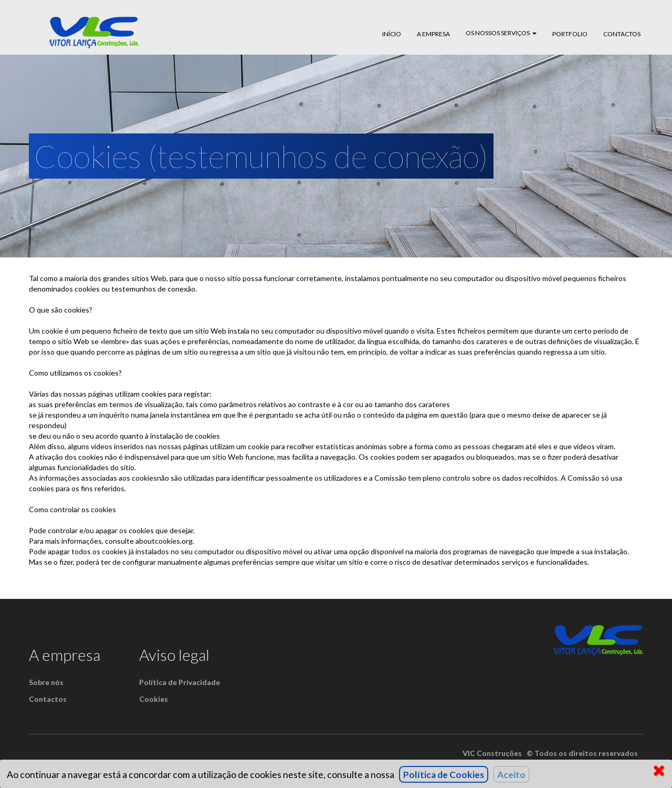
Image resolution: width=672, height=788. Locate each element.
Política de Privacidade (180, 682)
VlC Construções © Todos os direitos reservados (550, 753)
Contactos (622, 34)
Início (392, 34)
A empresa (433, 34)
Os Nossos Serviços (501, 33)
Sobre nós (46, 682)
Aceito (511, 775)
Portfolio (570, 34)
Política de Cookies (444, 775)
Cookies (154, 699)
